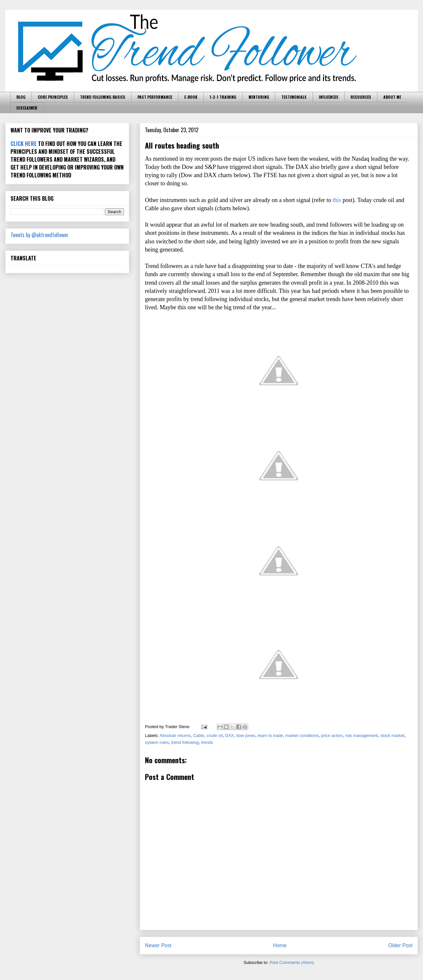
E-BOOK (191, 97)
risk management (362, 735)
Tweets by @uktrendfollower (40, 235)
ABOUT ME (392, 97)
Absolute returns (175, 735)
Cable (199, 735)
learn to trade (270, 735)
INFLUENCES (329, 97)
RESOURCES (361, 97)
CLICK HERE (24, 144)
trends (207, 742)
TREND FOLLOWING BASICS (103, 97)
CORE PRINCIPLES (53, 97)
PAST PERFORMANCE (155, 97)
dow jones (246, 735)
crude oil (215, 735)
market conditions (302, 735)
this (337, 200)
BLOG (21, 97)
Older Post (400, 945)
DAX (229, 735)
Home (280, 945)
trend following (185, 742)
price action (332, 735)
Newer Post (158, 945)
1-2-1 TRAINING (223, 97)
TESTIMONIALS (294, 97)
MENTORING (259, 97)
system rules (157, 742)
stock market (393, 735)
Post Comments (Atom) (292, 962)
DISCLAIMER (27, 108)
